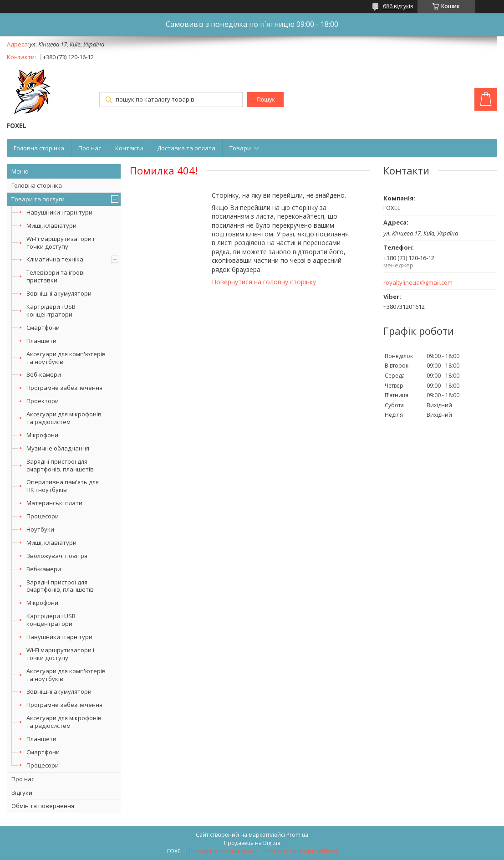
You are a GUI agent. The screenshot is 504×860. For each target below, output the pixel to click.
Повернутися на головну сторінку (264, 282)
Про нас (90, 148)
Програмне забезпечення (64, 388)
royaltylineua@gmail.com (418, 283)
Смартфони (43, 328)
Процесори (43, 516)
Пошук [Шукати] (265, 100)
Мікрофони (42, 435)
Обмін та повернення (43, 806)
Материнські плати (54, 503)
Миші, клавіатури (51, 225)
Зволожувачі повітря (57, 556)
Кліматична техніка (55, 259)
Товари (240, 148)
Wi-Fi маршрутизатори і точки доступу (60, 243)
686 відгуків (398, 6)
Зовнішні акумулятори (59, 293)
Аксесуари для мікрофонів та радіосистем (64, 418)
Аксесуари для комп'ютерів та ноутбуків (66, 358)
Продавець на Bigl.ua (252, 843)
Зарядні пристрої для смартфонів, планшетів (60, 465)
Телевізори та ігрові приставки (56, 276)
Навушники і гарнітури (59, 212)
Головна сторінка (39, 148)
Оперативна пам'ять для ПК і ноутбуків (63, 486)
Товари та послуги (38, 199)
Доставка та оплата (186, 148)
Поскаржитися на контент (224, 851)
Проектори (43, 401)
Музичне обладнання (58, 448)
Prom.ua (297, 835)
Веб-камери (44, 374)
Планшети (41, 341)
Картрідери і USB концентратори (51, 310)
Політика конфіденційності (301, 851)
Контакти (129, 148)
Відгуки (22, 793)
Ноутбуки (40, 529)
